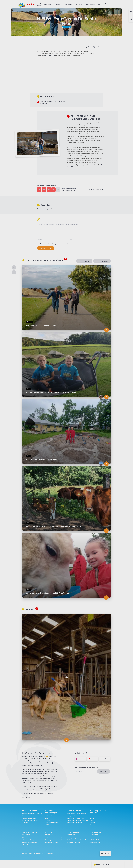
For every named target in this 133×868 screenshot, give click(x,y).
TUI (91, 825)
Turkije (47, 825)
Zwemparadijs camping (75, 838)
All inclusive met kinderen (30, 838)
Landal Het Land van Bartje (76, 818)
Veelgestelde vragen (29, 818)
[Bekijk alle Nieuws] (102, 261)
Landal (92, 818)
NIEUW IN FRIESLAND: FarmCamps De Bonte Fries (52, 102)
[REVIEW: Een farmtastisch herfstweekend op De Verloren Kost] (106, 397)
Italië (46, 818)
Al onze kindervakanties (30, 820)
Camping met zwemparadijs (54, 840)
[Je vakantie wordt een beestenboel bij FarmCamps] (106, 598)
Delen (89, 47)
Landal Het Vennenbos (75, 822)
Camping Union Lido (74, 816)
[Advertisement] (66, 80)
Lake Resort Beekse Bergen (77, 814)
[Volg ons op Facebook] (105, 854)
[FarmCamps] (66, 740)
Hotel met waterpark (74, 842)
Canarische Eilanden (51, 822)
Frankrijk (47, 820)
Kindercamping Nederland (53, 838)
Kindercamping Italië (51, 842)
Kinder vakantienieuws (35, 40)
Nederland (48, 816)
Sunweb (93, 822)
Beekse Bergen (95, 842)
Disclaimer (50, 854)
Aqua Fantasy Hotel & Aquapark (78, 820)
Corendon (93, 816)
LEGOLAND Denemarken (98, 840)
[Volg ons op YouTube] (109, 854)
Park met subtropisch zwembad (78, 840)
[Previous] (14, 267)
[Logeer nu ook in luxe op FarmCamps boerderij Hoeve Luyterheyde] (106, 531)
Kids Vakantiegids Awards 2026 (32, 814)
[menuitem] (47, 4)
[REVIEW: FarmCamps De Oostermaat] (106, 464)
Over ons (25, 816)
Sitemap (25, 822)
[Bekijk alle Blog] (84, 261)
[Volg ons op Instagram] (102, 854)
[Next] (14, 272)
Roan (92, 820)
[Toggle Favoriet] (94, 47)
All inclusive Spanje (28, 840)
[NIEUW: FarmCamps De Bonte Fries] (106, 330)
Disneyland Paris (95, 838)
